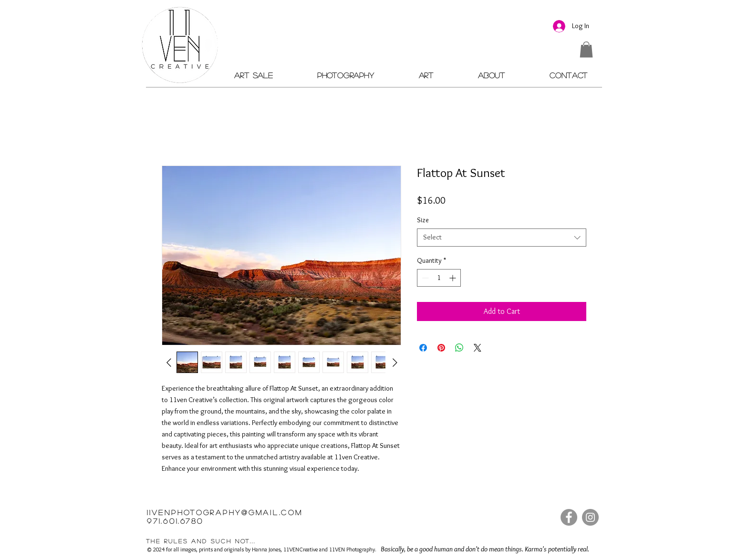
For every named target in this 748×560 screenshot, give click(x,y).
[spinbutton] (439, 278)
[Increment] (453, 278)
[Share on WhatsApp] (459, 348)
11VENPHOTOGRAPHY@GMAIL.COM (225, 512)
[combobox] (502, 238)
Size (423, 220)
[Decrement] (424, 278)
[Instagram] (590, 517)
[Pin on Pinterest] (441, 348)
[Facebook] (569, 517)
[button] (586, 49)
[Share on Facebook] (423, 348)
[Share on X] (478, 348)
